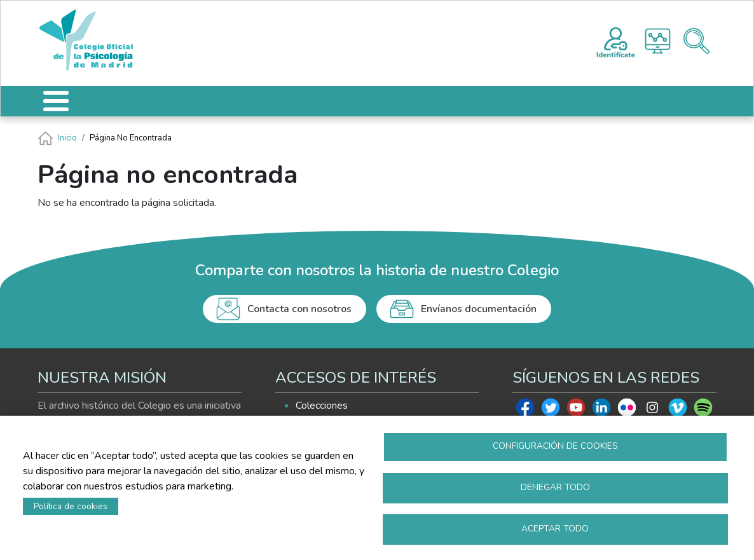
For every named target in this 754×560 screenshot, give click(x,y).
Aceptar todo (555, 529)
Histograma (658, 41)
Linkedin (601, 411)
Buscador (696, 41)
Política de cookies (71, 506)
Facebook (525, 411)
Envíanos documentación (479, 309)
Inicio (67, 138)
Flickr (627, 411)
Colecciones (322, 406)
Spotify (703, 411)
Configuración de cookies (555, 446)
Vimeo (678, 411)
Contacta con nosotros (299, 309)
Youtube (576, 411)
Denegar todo (555, 487)
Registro (616, 41)
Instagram (652, 411)
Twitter (551, 411)
